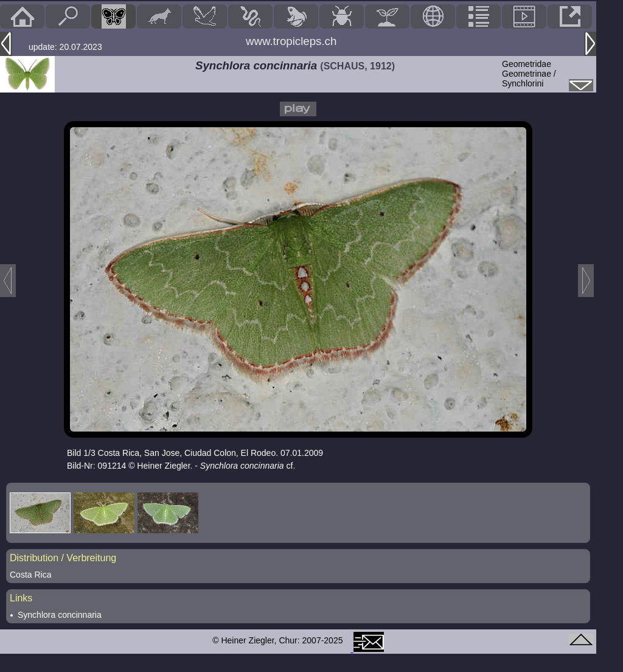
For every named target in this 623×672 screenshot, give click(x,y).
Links (21, 598)
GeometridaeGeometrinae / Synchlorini (529, 74)
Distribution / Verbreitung (63, 558)
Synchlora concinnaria (60, 615)
